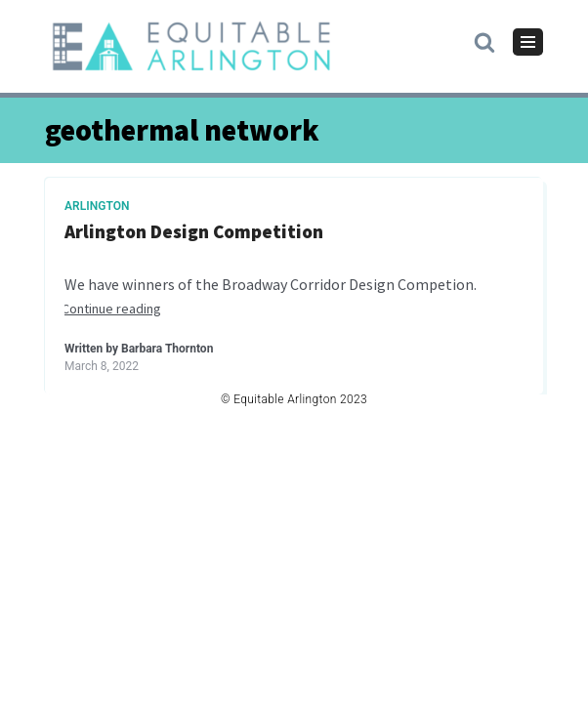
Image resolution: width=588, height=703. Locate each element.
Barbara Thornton (167, 349)
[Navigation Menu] (528, 42)
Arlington (97, 206)
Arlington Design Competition (194, 232)
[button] (484, 41)
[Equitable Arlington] (191, 46)
